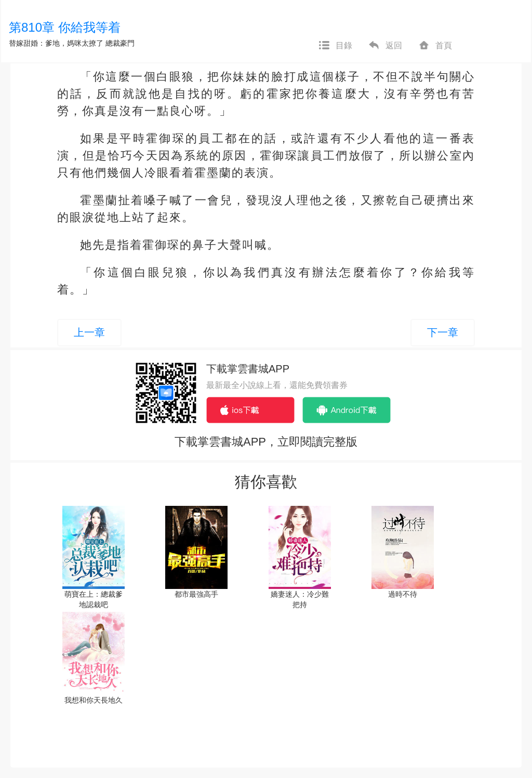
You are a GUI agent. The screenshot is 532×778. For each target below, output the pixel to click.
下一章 (443, 332)
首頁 (435, 46)
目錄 (335, 46)
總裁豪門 (120, 43)
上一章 (89, 332)
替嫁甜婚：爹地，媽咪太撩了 (56, 43)
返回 (385, 46)
